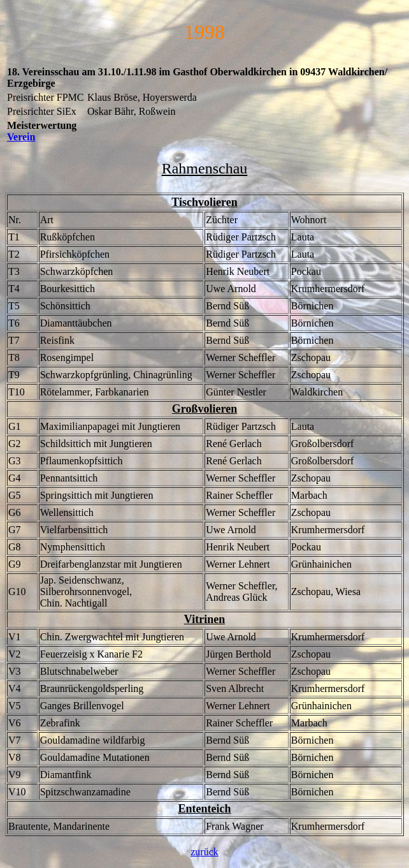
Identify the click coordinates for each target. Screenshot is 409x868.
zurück (204, 852)
